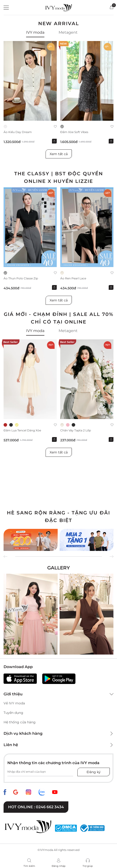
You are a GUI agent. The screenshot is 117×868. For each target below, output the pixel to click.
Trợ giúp (88, 866)
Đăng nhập (59, 866)
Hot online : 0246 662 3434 (36, 807)
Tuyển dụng (13, 713)
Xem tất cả (59, 154)
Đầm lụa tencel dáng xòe (22, 430)
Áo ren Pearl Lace (73, 278)
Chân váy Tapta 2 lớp (76, 430)
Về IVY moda (14, 703)
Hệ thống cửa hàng (20, 722)
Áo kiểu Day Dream (18, 132)
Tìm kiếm (29, 866)
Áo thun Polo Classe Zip (21, 278)
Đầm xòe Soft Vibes (74, 132)
